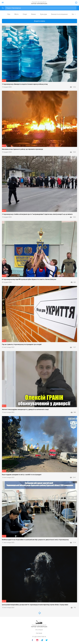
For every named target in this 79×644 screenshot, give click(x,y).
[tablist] (39, 14)
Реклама (39, 633)
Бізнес (34, 14)
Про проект (39, 630)
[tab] (9, 14)
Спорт (25, 14)
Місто (16, 14)
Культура (44, 14)
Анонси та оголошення (59, 14)
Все (9, 14)
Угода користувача (39, 637)
